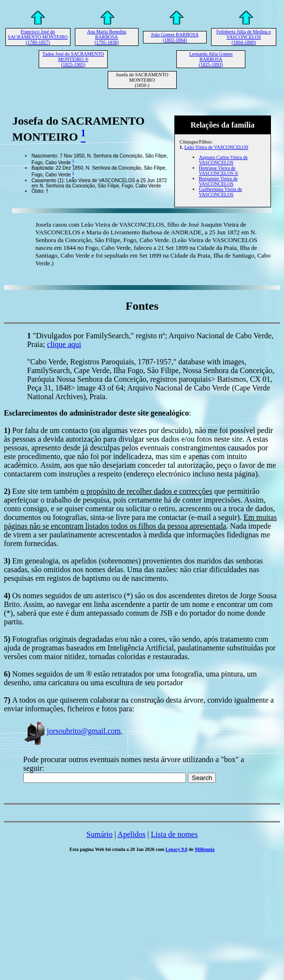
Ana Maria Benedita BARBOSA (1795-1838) (106, 37)
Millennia (205, 849)
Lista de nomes (174, 834)
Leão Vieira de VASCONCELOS (216, 147)
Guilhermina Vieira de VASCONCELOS (220, 192)
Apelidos (131, 834)
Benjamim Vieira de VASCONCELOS (218, 181)
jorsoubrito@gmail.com (72, 731)
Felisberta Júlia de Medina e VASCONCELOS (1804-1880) (244, 37)
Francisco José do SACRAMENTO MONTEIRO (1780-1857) (38, 37)
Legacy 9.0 (177, 849)
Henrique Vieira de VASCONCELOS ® (219, 171)
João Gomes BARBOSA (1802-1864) (175, 37)
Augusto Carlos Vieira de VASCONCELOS (223, 160)
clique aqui (64, 344)
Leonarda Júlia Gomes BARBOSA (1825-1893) (211, 59)
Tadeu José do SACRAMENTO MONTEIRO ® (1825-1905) (73, 59)
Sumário (99, 834)
